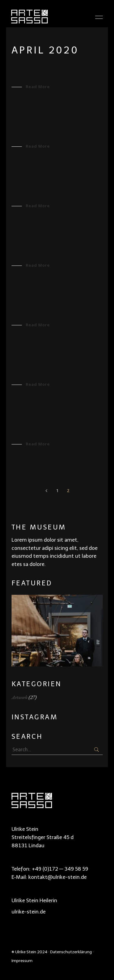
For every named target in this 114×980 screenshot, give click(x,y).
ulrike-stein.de (29, 912)
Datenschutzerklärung (71, 952)
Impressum (22, 961)
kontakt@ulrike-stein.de (57, 877)
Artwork (20, 697)
